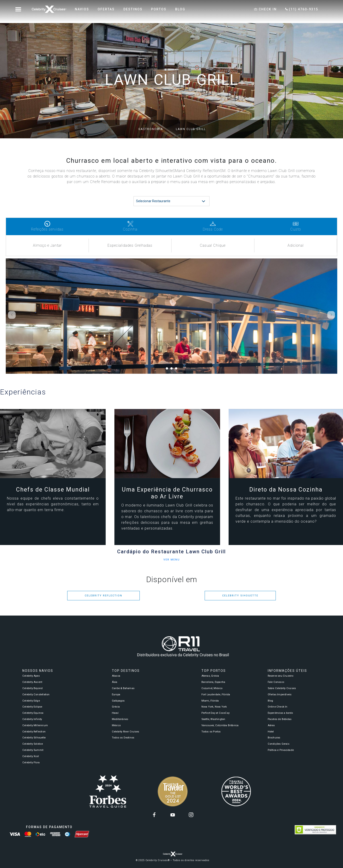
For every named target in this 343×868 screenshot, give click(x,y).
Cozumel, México (212, 688)
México (116, 725)
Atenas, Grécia (210, 676)
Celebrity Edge (31, 701)
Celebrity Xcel (31, 756)
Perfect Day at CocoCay (215, 713)
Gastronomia (151, 129)
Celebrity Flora (31, 763)
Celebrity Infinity (32, 719)
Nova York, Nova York (214, 707)
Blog (270, 701)
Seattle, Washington (213, 719)
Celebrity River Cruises (126, 732)
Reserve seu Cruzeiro (281, 676)
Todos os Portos (211, 732)
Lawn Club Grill (191, 129)
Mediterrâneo (120, 719)
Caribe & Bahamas (123, 688)
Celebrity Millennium (35, 725)
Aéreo (271, 725)
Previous (12, 315)
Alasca (116, 676)
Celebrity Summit (33, 750)
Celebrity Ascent (32, 682)
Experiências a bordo (280, 713)
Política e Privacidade (281, 750)
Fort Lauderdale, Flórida (216, 695)
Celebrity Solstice (33, 744)
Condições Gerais (279, 744)
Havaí (115, 713)
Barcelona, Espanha (213, 682)
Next (331, 315)
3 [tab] (177, 370)
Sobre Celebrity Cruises (282, 688)
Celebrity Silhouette (34, 738)
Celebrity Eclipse (32, 707)
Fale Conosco (276, 682)
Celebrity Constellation (36, 695)
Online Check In (278, 707)
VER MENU (172, 560)
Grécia (116, 707)
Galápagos (118, 701)
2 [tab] (173, 370)
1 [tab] (168, 370)
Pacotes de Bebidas (280, 719)
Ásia (115, 682)
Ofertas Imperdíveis (280, 695)
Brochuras (274, 738)
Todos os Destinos (123, 738)
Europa (116, 695)
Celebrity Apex (31, 676)
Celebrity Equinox (33, 713)
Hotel (271, 732)
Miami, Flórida (210, 701)
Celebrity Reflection (103, 596)
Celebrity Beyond (32, 688)
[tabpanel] (171, 316)
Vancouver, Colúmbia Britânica (220, 725)
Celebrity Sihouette (240, 596)
